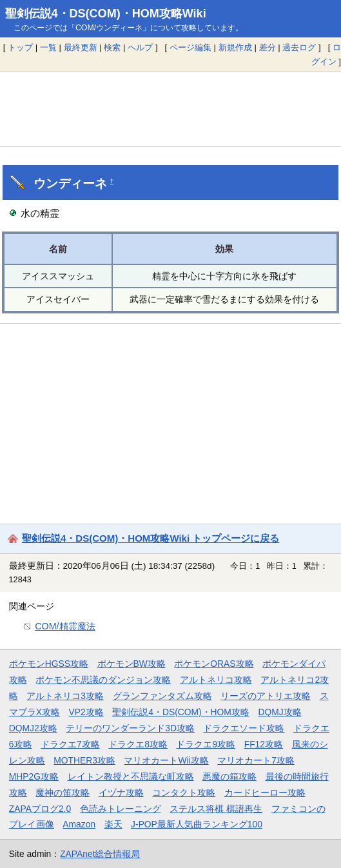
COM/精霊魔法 (65, 626)
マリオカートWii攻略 (166, 760)
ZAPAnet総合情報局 (100, 854)
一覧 (48, 47)
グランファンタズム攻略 (162, 696)
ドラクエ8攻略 (138, 744)
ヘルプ (140, 47)
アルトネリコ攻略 (216, 680)
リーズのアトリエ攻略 (266, 696)
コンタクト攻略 (184, 793)
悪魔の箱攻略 (229, 776)
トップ (20, 47)
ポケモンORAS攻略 (214, 664)
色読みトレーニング (121, 809)
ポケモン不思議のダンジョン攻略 (103, 680)
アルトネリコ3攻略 (65, 696)
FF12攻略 (264, 744)
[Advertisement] (170, 109)
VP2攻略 (86, 712)
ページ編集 (190, 47)
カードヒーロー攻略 (265, 793)
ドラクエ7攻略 (70, 744)
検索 (112, 47)
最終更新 (81, 47)
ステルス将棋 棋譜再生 (216, 809)
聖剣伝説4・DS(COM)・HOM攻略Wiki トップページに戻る (151, 538)
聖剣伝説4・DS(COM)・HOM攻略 (181, 712)
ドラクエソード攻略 (244, 728)
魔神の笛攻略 (63, 793)
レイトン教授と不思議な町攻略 (131, 776)
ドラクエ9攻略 (206, 744)
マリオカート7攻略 (256, 760)
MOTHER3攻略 (84, 760)
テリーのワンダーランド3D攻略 (130, 728)
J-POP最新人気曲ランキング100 (197, 824)
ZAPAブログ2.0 (40, 809)
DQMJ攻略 (279, 712)
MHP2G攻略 (34, 776)
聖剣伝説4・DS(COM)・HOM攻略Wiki (106, 14)
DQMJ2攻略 (33, 728)
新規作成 (235, 47)
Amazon (79, 824)
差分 (268, 47)
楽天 (113, 824)
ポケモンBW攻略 (132, 664)
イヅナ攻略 (121, 793)
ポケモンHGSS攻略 (49, 664)
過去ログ (299, 47)
